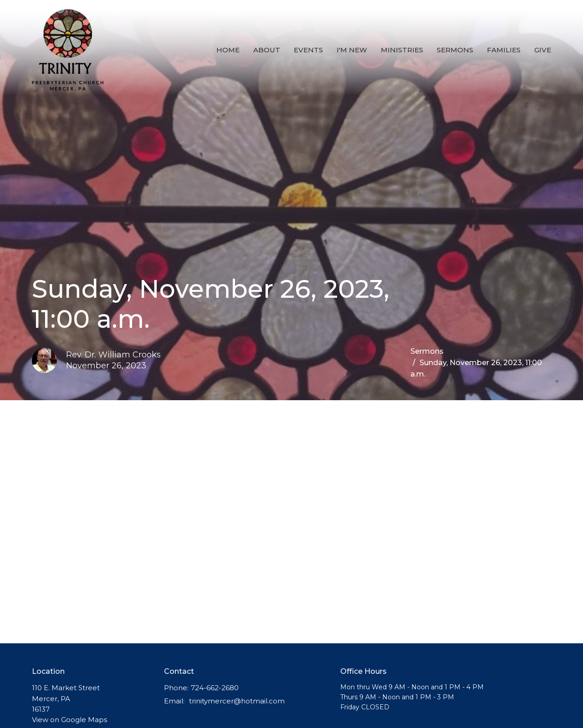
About (267, 50)
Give (543, 50)
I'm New (352, 50)
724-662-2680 (215, 688)
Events (308, 50)
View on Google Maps (69, 720)
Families (504, 50)
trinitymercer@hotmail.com (237, 701)
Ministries (402, 50)
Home (228, 50)
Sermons (455, 50)
